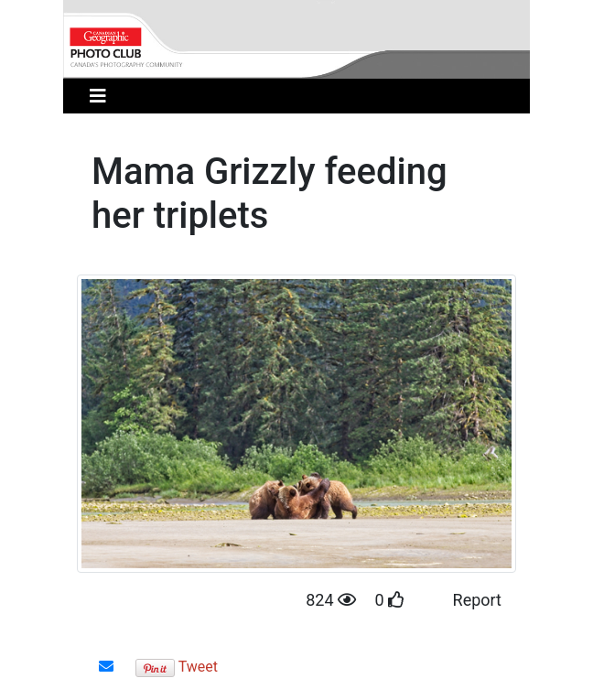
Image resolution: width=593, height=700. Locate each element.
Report (477, 600)
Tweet (198, 667)
